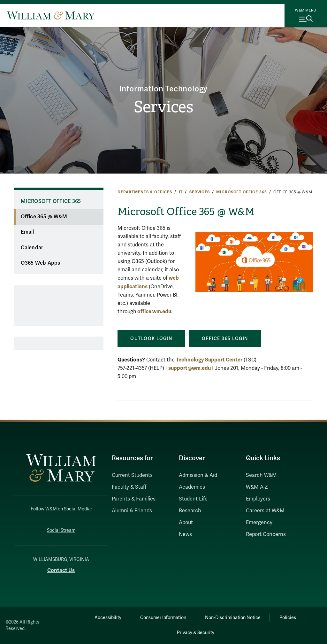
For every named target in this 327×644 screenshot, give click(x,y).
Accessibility (108, 618)
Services (163, 107)
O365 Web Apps (40, 263)
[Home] (51, 15)
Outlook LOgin (151, 339)
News (185, 534)
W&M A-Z (257, 487)
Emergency (259, 523)
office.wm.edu (154, 311)
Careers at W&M (265, 511)
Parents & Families (134, 499)
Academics (192, 487)
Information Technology (164, 89)
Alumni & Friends (132, 511)
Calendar (32, 248)
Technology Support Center (209, 360)
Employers (258, 499)
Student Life (193, 499)
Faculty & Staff (129, 487)
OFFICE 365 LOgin (225, 339)
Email (27, 232)
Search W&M (261, 475)
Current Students (132, 475)
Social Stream (61, 530)
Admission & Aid (198, 475)
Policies (288, 618)
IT (181, 192)
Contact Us (61, 570)
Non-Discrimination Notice (233, 618)
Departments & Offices (145, 192)
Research (190, 511)
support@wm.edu (190, 368)
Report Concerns (266, 534)
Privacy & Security (196, 633)
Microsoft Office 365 (241, 192)
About (186, 523)
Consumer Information (163, 618)
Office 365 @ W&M (44, 217)
